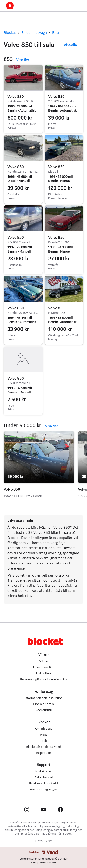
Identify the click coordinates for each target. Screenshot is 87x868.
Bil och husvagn (34, 33)
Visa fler (23, 60)
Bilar (56, 33)
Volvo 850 (16, 97)
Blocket (10, 33)
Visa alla (70, 45)
